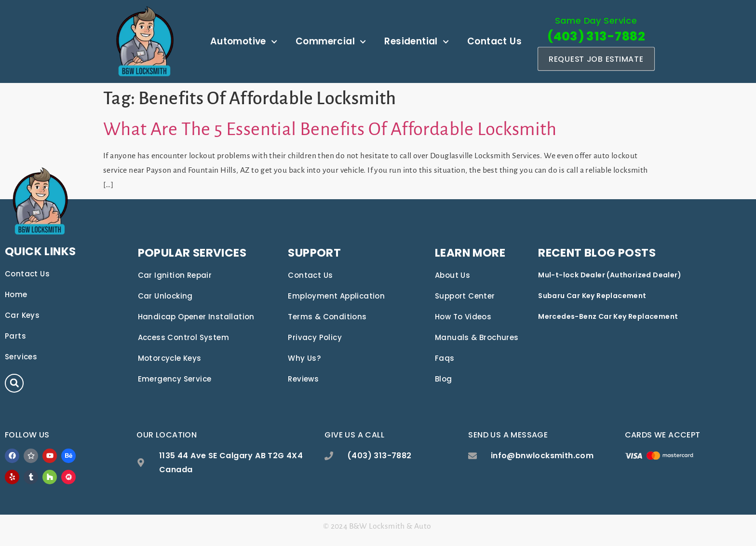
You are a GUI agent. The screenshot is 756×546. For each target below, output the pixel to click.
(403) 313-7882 (596, 36)
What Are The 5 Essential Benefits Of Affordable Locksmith (330, 129)
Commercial (331, 42)
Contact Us (494, 41)
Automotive (244, 42)
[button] (14, 383)
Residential (417, 42)
